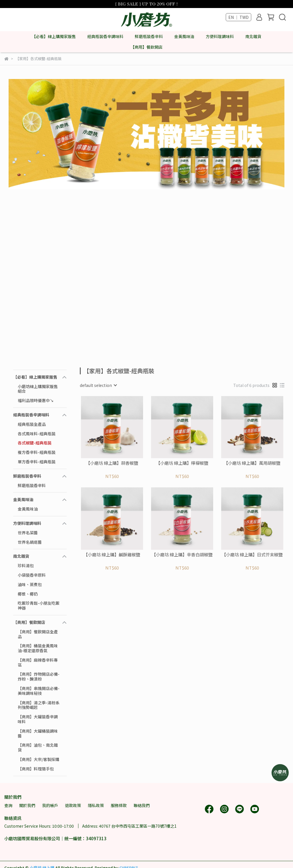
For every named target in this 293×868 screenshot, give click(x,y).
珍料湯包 (26, 566)
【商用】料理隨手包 (36, 769)
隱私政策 (96, 805)
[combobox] (98, 385)
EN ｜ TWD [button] (238, 17)
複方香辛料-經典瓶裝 (37, 452)
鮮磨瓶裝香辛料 (32, 485)
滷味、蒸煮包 (30, 584)
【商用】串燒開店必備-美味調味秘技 (39, 691)
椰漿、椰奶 (28, 594)
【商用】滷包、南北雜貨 (38, 747)
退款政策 (73, 805)
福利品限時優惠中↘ (36, 400)
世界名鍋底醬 (30, 542)
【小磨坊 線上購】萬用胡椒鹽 (252, 463)
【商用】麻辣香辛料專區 (38, 662)
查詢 (8, 805)
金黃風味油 (28, 509)
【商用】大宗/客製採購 (38, 759)
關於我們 (27, 805)
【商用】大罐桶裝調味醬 (38, 733)
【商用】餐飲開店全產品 (38, 634)
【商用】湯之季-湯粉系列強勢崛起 (39, 705)
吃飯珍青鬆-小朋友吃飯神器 (39, 605)
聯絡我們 (142, 805)
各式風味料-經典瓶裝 (37, 434)
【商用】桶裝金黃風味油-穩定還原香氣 (38, 648)
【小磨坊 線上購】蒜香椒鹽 (112, 463)
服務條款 (119, 805)
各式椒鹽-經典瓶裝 (35, 443)
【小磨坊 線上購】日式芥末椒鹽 (252, 555)
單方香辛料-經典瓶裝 (37, 462)
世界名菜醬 (28, 533)
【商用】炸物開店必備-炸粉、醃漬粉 (39, 676)
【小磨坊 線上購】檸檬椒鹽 (182, 463)
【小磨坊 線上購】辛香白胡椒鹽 (182, 555)
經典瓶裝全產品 (32, 424)
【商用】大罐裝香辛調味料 (38, 719)
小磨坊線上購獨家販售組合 (38, 389)
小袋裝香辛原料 (32, 575)
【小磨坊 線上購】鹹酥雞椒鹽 (112, 555)
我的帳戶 (50, 805)
